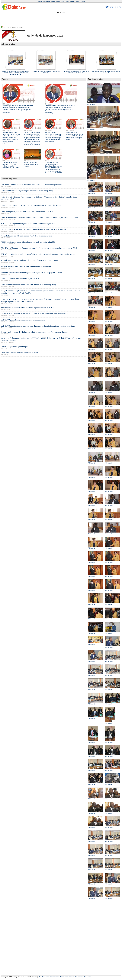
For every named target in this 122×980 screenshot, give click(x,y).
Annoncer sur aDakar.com (83, 977)
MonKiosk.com (47, 1)
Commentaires (55, 977)
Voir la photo (91, 105)
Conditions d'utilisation (67, 977)
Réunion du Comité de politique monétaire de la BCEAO (46, 72)
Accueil (40, 1)
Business (58, 1)
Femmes (67, 1)
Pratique (72, 1)
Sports (53, 1)
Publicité (83, 1)
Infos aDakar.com (44, 977)
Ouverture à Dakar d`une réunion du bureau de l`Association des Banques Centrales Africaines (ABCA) (16, 73)
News (62, 1)
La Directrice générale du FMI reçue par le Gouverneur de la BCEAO (76, 72)
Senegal (78, 1)
